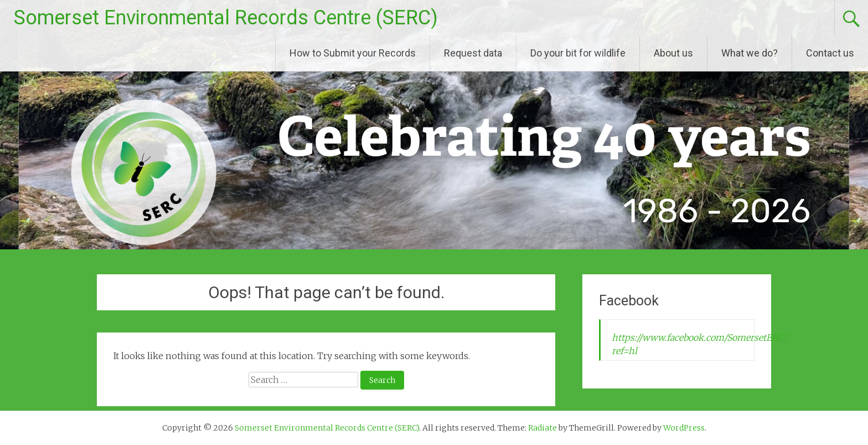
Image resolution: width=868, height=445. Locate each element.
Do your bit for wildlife (578, 53)
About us (673, 53)
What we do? (750, 53)
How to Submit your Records (353, 53)
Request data (473, 53)
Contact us (830, 53)
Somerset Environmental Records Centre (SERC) (226, 18)
